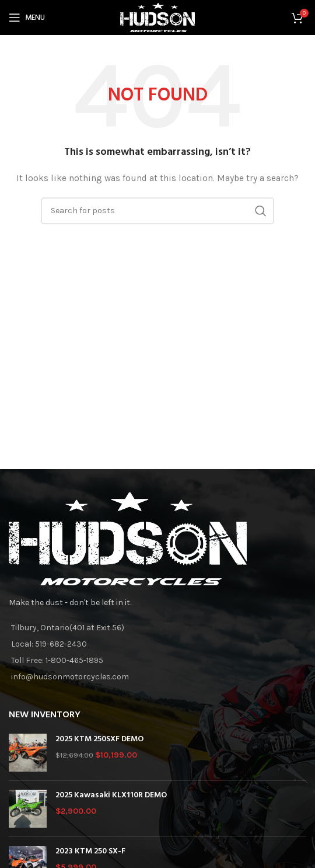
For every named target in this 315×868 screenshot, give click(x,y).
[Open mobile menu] (27, 18)
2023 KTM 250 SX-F (90, 852)
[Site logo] (157, 17)
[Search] (157, 211)
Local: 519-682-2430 (49, 644)
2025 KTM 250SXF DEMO (99, 739)
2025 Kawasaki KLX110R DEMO (111, 796)
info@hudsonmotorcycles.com (70, 677)
